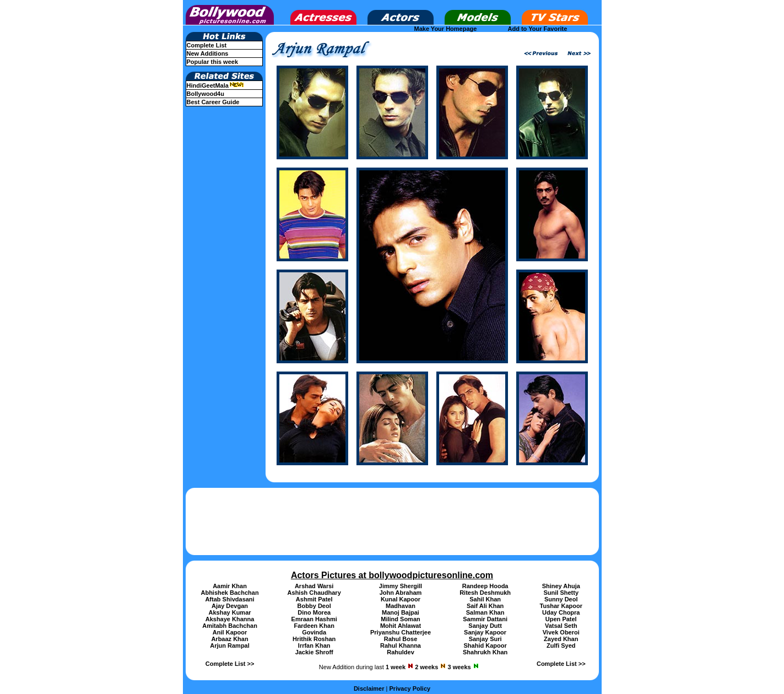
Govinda (314, 632)
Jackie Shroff (314, 652)
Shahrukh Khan (485, 652)
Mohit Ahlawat (401, 626)
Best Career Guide (213, 102)
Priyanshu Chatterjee (401, 632)
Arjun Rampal (230, 645)
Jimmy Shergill (401, 586)
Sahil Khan (485, 599)
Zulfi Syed (561, 645)
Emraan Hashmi (314, 619)
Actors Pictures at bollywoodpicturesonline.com (392, 575)
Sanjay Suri (485, 639)
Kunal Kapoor (401, 599)
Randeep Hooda (485, 586)
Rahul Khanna (401, 645)
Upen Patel (561, 619)
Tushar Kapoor (561, 606)
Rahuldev (401, 652)
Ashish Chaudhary (314, 593)
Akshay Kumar (230, 612)
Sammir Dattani (485, 619)
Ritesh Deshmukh (485, 593)
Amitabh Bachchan (230, 626)
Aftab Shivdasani (229, 599)
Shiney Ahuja (561, 586)
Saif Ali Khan (485, 606)
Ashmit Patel (314, 599)
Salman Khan (485, 612)
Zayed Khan (561, 639)
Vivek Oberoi (561, 632)
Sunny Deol (561, 599)
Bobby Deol (314, 606)
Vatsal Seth (561, 626)
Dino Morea (314, 612)
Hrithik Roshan (314, 639)
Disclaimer (369, 688)
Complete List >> (230, 664)
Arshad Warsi (314, 586)
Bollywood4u (206, 94)
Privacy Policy (410, 688)
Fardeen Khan (314, 626)
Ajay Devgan (230, 606)
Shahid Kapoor (485, 645)
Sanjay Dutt (485, 626)
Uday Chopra (561, 612)
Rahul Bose (401, 639)
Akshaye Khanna (230, 619)
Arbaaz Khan (229, 639)
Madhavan (401, 606)
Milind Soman (401, 619)
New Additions (208, 53)
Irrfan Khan (314, 645)
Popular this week (213, 62)
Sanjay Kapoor (485, 632)
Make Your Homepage (446, 29)
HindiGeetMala (215, 85)
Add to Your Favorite (538, 29)
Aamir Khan (230, 586)
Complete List (207, 45)
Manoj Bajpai (401, 612)
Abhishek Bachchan (229, 593)
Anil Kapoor (230, 632)
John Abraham (401, 593)
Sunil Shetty (561, 593)
